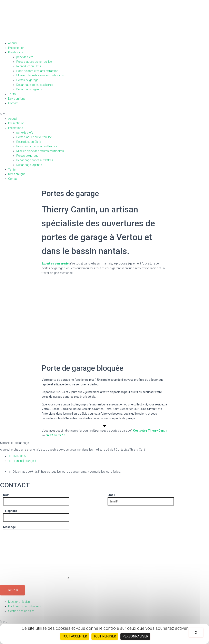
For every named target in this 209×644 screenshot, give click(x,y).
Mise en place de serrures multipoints (40, 75)
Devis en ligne (17, 99)
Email (141, 498)
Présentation (16, 48)
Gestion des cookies (21, 611)
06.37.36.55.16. (56, 435)
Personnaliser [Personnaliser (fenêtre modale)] (135, 636)
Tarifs (12, 94)
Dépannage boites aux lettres (35, 85)
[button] (104, 114)
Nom (36, 498)
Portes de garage (27, 80)
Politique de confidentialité (25, 606)
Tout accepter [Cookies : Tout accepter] (75, 636)
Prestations (16, 52)
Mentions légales (19, 602)
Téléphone (36, 514)
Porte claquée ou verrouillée (34, 62)
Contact (13, 103)
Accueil (13, 43)
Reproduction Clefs (29, 66)
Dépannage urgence (29, 89)
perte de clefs (25, 57)
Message (36, 552)
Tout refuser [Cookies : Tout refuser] (105, 636)
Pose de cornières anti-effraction (37, 71)
